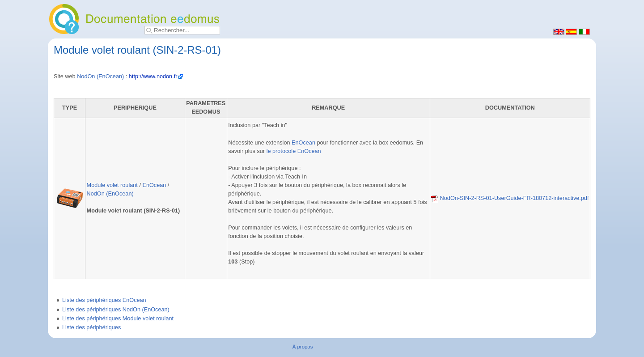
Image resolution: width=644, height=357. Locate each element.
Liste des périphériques (91, 327)
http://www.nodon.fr (153, 76)
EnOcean (154, 185)
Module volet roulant (112, 185)
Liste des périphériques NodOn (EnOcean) (116, 310)
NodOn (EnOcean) (100, 76)
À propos (303, 347)
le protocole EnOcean (294, 151)
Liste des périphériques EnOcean (104, 300)
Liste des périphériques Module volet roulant (118, 319)
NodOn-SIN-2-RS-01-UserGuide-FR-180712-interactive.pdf (510, 198)
